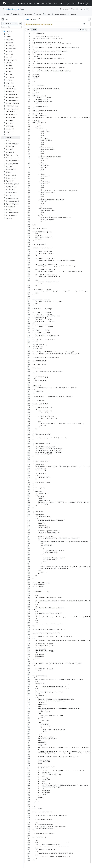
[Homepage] (4, 3)
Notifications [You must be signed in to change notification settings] (64, 9)
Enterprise (53, 3)
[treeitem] (14, 138)
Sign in (74, 3)
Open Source (42, 3)
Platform (12, 3)
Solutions (21, 3)
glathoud (9, 9)
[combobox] (15, 27)
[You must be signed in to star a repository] (85, 9)
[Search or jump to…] (69, 3)
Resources (31, 3)
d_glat (17, 9)
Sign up (82, 3)
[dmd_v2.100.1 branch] (13, 23)
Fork (75, 9)
